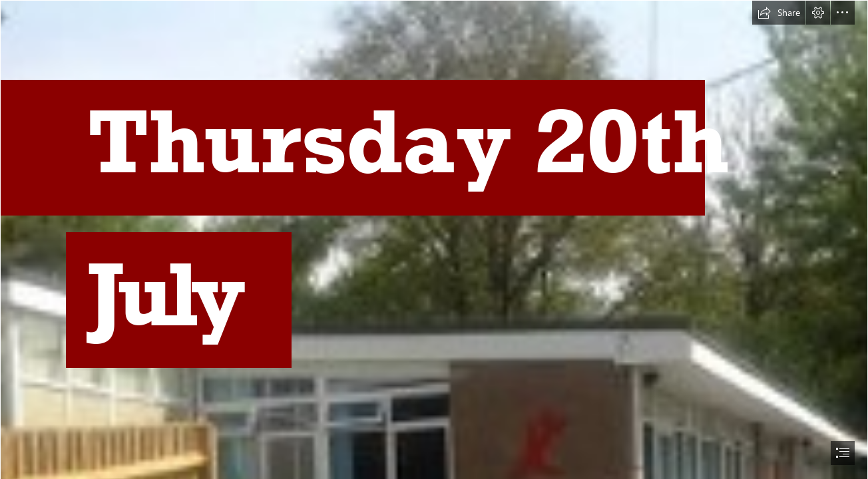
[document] (434, 239)
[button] (779, 13)
